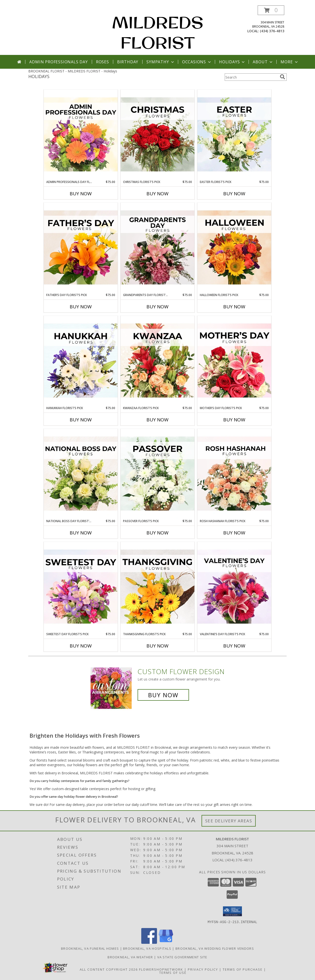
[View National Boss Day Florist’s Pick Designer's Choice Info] (81, 474)
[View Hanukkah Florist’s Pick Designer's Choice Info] (81, 361)
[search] (283, 77)
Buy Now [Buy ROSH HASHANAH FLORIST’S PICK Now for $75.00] (234, 533)
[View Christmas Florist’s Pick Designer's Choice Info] (157, 135)
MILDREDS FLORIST (158, 33)
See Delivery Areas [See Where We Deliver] (229, 821)
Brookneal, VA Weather (130, 957)
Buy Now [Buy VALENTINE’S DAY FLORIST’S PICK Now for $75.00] (234, 646)
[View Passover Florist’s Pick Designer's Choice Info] (157, 474)
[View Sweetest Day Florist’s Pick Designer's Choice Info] (81, 587)
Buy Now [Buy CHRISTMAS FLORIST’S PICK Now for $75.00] (157, 194)
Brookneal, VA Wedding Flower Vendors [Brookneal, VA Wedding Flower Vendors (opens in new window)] (215, 948)
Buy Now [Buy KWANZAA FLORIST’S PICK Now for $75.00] (157, 420)
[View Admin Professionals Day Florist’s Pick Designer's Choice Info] (81, 135)
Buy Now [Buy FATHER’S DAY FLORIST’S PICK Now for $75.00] (81, 307)
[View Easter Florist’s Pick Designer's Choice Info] (234, 135)
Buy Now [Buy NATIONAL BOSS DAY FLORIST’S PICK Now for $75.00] (81, 533)
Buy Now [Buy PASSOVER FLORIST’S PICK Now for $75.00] (157, 533)
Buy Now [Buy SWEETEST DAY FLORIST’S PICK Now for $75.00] (81, 646)
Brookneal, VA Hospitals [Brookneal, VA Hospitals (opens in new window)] (147, 948)
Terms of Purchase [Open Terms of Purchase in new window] (243, 969)
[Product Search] (251, 77)
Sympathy (161, 62)
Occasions (197, 62)
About (263, 62)
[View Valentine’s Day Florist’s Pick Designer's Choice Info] (234, 587)
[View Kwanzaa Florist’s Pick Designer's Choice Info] (157, 361)
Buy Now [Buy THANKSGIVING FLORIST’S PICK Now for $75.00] (157, 646)
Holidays (232, 62)
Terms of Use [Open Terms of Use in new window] (173, 972)
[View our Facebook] (149, 942)
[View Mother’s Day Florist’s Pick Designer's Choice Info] (234, 361)
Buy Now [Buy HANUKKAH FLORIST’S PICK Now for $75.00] (81, 420)
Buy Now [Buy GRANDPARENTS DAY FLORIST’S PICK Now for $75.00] (157, 307)
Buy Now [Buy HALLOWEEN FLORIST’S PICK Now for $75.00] (234, 307)
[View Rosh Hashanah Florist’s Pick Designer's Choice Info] (234, 474)
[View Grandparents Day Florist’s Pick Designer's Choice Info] (157, 248)
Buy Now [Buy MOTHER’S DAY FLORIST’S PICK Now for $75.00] (234, 420)
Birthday (128, 62)
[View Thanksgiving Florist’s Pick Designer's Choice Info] (157, 587)
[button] (271, 10)
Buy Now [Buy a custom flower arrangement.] (163, 695)
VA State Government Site (182, 957)
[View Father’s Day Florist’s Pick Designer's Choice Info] (81, 248)
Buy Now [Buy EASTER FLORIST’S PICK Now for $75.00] (234, 194)
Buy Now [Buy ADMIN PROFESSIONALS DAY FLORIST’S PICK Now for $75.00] (81, 194)
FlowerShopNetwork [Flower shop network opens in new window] (161, 969)
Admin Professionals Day (58, 62)
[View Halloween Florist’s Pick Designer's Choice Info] (234, 248)
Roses (102, 62)
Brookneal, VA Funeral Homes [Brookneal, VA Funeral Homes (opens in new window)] (90, 948)
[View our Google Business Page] (166, 942)
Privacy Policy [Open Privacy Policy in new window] (203, 969)
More (290, 62)
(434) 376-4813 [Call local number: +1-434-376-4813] (272, 31)
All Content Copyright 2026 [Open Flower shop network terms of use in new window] (109, 969)
